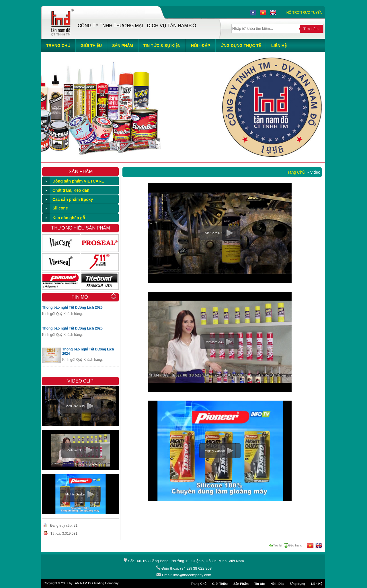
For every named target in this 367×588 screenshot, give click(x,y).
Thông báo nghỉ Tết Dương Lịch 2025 (72, 328)
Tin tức (259, 584)
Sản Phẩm (241, 584)
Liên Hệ (317, 584)
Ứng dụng (298, 584)
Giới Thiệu (220, 584)
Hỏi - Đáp (277, 584)
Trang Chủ (295, 172)
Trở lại (276, 546)
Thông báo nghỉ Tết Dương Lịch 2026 (72, 307)
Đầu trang (293, 546)
